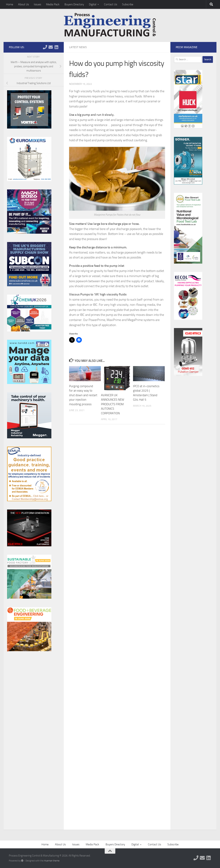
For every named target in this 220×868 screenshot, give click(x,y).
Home (10, 4)
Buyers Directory (74, 4)
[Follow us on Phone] (45, 47)
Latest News (78, 47)
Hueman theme (52, 861)
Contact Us (111, 4)
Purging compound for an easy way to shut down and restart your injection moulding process (83, 395)
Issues (37, 4)
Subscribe (128, 4)
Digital (93, 4)
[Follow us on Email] (51, 47)
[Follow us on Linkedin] (56, 47)
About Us (23, 4)
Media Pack (53, 4)
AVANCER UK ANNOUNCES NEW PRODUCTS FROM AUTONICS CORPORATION (113, 404)
